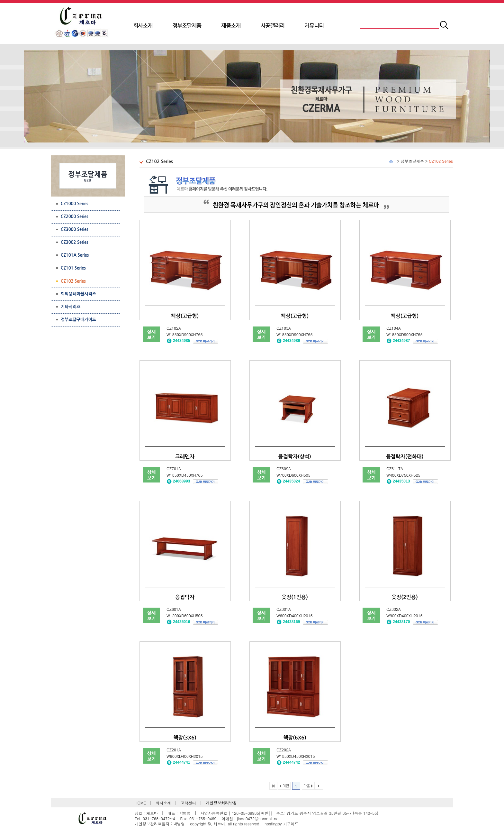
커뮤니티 (314, 26)
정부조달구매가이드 (78, 320)
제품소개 (231, 26)
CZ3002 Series (75, 242)
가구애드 (291, 824)
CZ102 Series (441, 161)
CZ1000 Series (75, 204)
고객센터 (188, 803)
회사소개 (143, 26)
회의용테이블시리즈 (78, 294)
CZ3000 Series (75, 230)
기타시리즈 (71, 307)
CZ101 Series (73, 268)
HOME (140, 803)
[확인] (265, 813)
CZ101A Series (75, 255)
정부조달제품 (187, 26)
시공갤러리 (273, 26)
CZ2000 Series (75, 217)
